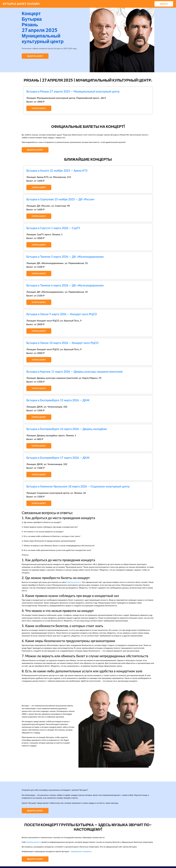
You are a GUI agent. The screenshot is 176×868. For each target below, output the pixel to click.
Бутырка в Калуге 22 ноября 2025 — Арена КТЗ (57, 170)
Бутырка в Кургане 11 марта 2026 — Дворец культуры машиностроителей (74, 372)
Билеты (164, 4)
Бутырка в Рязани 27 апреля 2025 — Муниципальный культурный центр (73, 91)
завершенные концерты (81, 851)
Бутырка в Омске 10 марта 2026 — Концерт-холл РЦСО (62, 343)
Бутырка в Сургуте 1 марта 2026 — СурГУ (53, 228)
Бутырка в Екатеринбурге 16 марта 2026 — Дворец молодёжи (67, 429)
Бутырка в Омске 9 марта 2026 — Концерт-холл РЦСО (62, 314)
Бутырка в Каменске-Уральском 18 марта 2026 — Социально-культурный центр (78, 486)
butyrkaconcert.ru (74, 582)
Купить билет (39, 108)
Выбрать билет (35, 56)
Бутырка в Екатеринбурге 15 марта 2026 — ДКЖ (58, 400)
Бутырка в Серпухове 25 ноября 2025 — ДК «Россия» (60, 199)
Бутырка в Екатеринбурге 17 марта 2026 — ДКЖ (58, 458)
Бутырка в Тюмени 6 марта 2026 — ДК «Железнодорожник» (65, 285)
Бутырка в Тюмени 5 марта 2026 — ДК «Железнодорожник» (65, 257)
